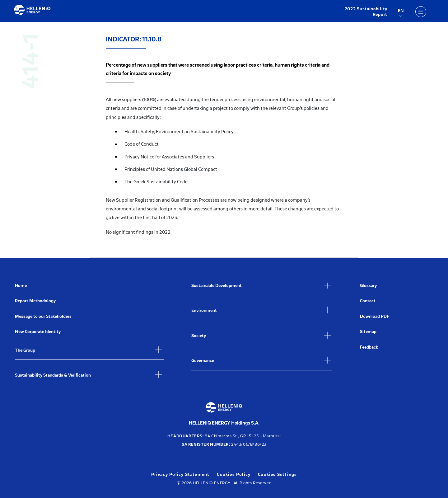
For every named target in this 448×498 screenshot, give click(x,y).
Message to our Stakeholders (43, 316)
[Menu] (421, 12)
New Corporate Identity (38, 332)
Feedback (369, 347)
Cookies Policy (234, 475)
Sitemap (368, 332)
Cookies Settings (277, 475)
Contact (368, 301)
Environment (204, 310)
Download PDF (375, 316)
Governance (203, 361)
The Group (25, 350)
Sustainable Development (217, 286)
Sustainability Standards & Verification (53, 375)
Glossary (368, 286)
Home (21, 286)
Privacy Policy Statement (180, 475)
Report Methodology (35, 301)
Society (199, 336)
